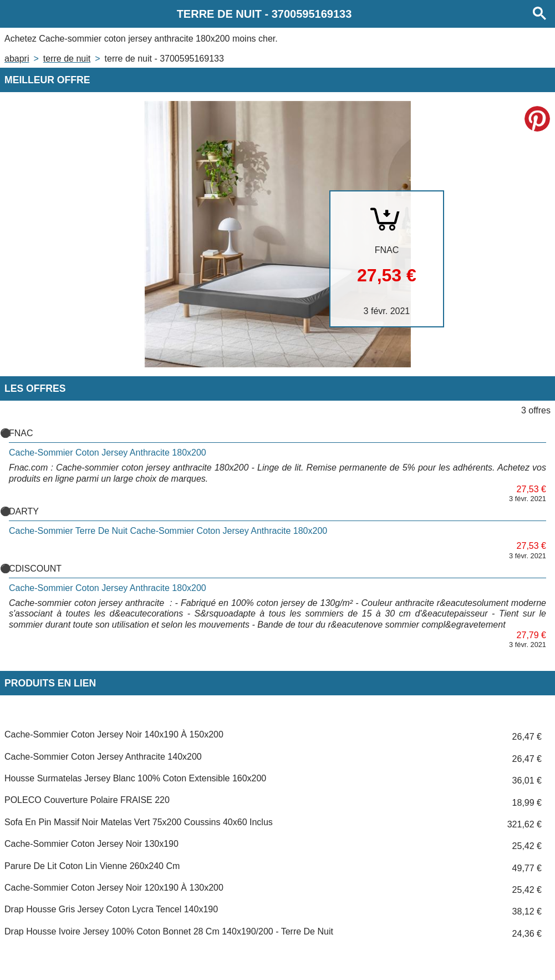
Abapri (17, 59)
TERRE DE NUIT (67, 59)
